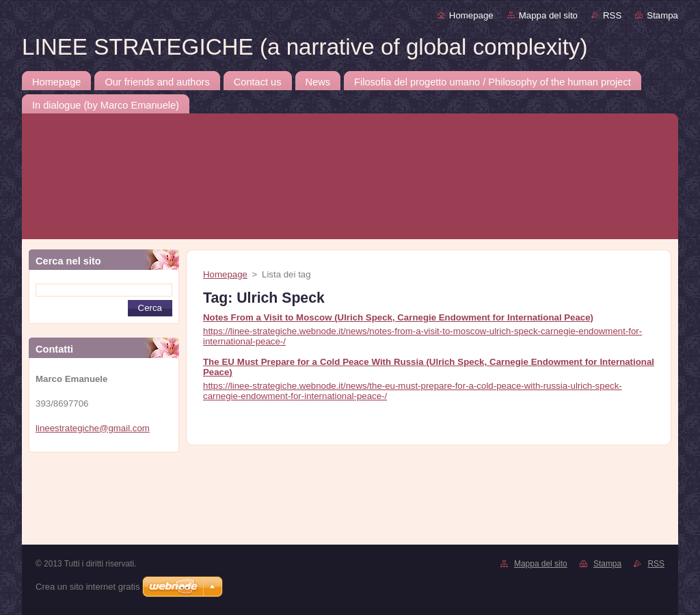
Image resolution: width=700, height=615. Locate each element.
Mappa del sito (548, 15)
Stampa (662, 15)
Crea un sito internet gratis (87, 587)
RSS (612, 15)
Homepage (471, 15)
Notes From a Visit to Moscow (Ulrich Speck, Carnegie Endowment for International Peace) (398, 317)
